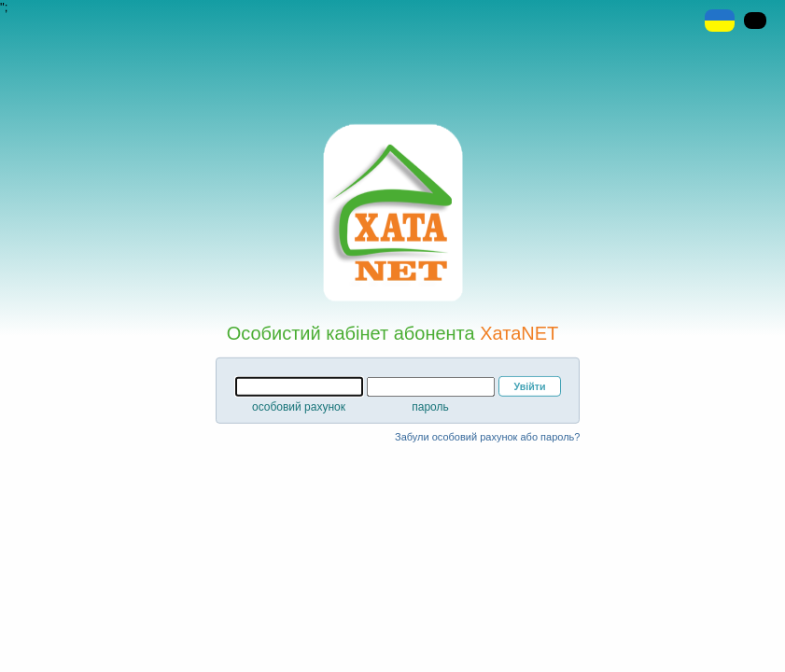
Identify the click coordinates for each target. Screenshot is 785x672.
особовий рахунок (299, 407)
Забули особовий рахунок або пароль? (487, 437)
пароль (430, 407)
